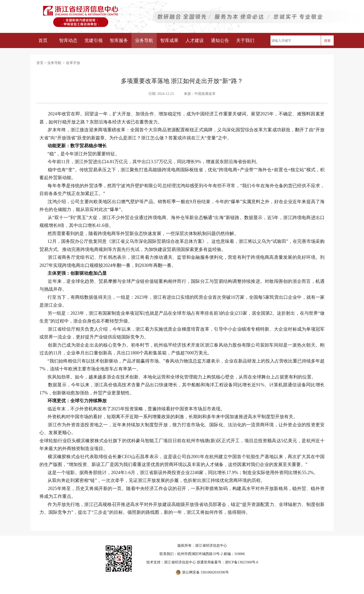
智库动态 (68, 40)
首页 (43, 40)
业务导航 (144, 40)
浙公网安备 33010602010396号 (206, 572)
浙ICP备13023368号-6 (242, 562)
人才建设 (195, 40)
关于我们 (245, 40)
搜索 (327, 41)
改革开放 (73, 63)
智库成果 (169, 40)
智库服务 (119, 40)
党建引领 (94, 40)
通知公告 (220, 40)
